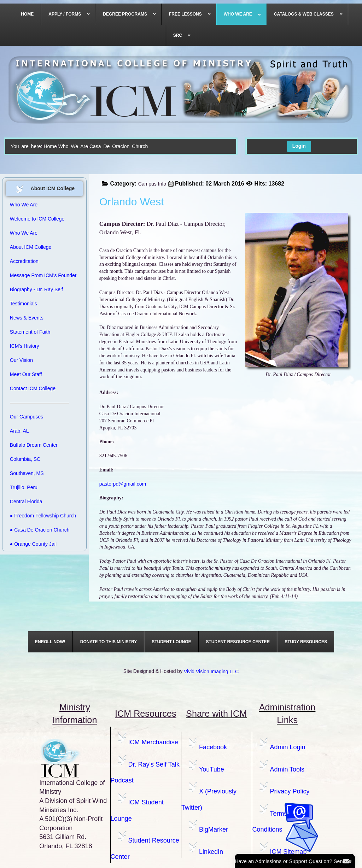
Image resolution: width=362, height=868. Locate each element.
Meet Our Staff (26, 374)
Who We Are (73, 146)
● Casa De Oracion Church (40, 530)
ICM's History (25, 346)
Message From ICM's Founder (43, 275)
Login (299, 146)
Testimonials (24, 304)
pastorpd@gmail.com (123, 484)
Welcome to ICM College (37, 219)
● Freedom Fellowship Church (43, 516)
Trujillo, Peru (24, 487)
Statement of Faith (30, 332)
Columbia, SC (25, 459)
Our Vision (21, 360)
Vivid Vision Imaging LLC (211, 671)
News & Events (27, 318)
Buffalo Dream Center (34, 445)
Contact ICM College (33, 388)
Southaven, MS (27, 473)
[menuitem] (27, 14)
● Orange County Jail (33, 544)
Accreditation (24, 261)
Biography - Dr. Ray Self (36, 289)
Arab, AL (19, 431)
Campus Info (152, 184)
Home (50, 146)
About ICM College (31, 247)
